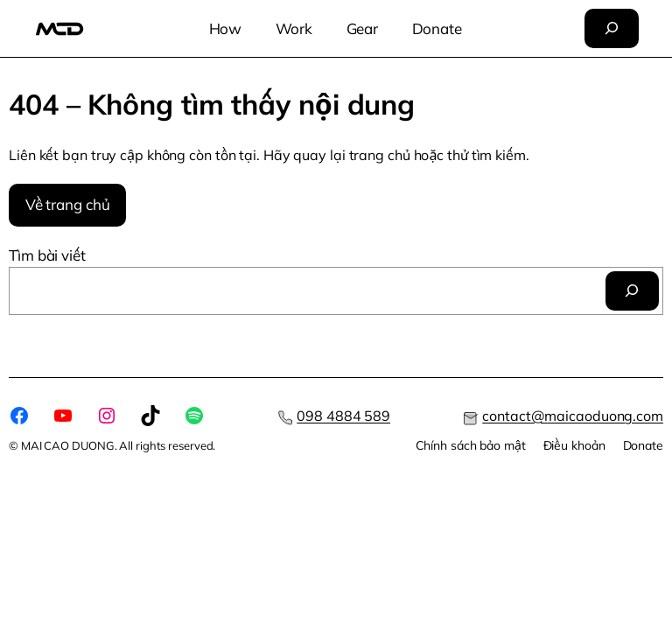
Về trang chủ (68, 204)
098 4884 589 (343, 416)
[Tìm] (633, 290)
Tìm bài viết (47, 255)
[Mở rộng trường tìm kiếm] (612, 28)
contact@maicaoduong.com (573, 416)
